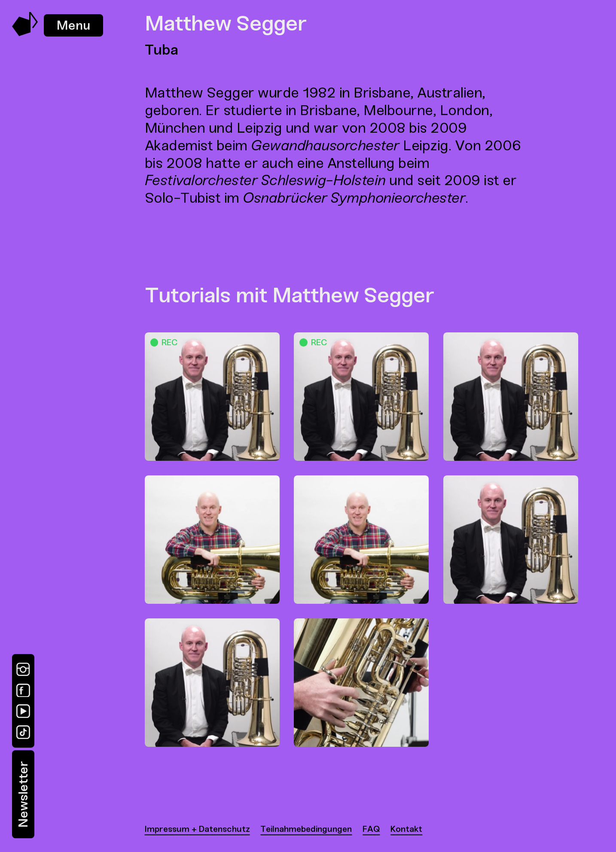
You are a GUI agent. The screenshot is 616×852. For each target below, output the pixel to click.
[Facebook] (23, 691)
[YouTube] (23, 711)
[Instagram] (23, 669)
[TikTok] (23, 732)
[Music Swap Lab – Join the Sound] (25, 34)
